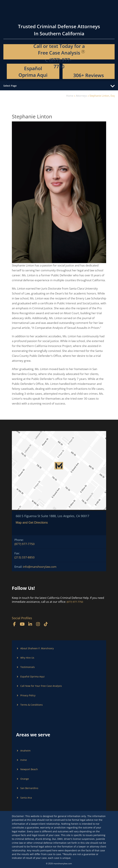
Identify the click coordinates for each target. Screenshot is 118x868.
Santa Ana (26, 798)
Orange (25, 779)
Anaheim (25, 751)
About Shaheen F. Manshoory (37, 648)
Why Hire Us (27, 658)
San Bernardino (29, 788)
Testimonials (28, 667)
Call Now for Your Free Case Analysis (41, 686)
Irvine (24, 760)
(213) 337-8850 (24, 557)
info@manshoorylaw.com (40, 567)
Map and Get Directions (32, 523)
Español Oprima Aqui (33, 72)
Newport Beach (29, 769)
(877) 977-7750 (24, 544)
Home (70, 96)
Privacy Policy (28, 695)
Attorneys (81, 96)
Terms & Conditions (32, 705)
